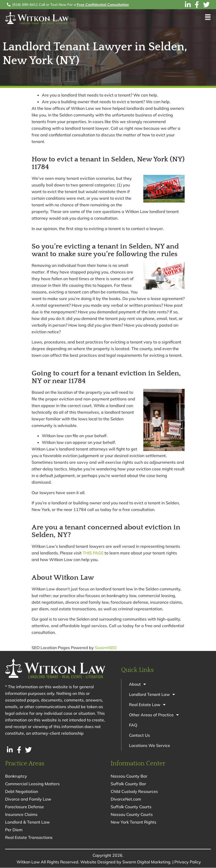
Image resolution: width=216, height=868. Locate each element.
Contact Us (139, 735)
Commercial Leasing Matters (32, 784)
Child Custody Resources (134, 792)
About (137, 684)
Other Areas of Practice (154, 715)
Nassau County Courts (132, 815)
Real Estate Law (147, 705)
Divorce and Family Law (28, 799)
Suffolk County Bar (128, 784)
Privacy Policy (188, 862)
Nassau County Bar (129, 776)
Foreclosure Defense (24, 807)
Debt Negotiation (22, 792)
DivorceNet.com (126, 799)
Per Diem (14, 830)
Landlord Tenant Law (152, 694)
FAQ (133, 725)
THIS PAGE (93, 553)
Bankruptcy (16, 776)
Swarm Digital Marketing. (147, 862)
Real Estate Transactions (29, 838)
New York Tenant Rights (134, 822)
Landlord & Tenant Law (27, 822)
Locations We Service (150, 745)
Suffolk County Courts (131, 807)
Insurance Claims (21, 815)
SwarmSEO (106, 648)
